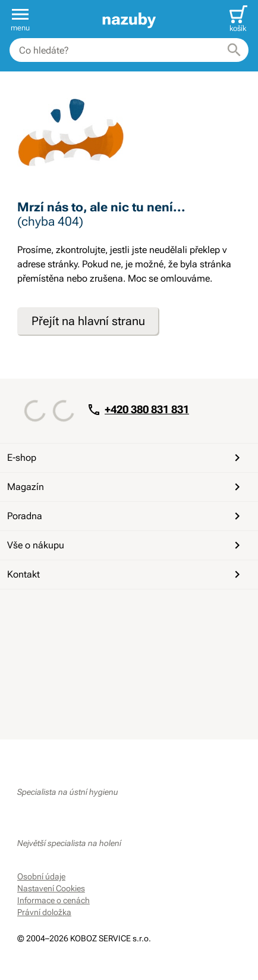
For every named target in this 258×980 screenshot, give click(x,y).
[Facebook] (28, 614)
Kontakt (126, 575)
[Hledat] (234, 50)
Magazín (126, 487)
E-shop (126, 458)
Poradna (126, 516)
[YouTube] (56, 614)
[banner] (129, 19)
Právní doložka (44, 912)
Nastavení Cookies (51, 888)
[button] (20, 19)
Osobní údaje (41, 876)
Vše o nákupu (126, 545)
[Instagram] (85, 614)
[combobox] (129, 50)
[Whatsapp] (114, 614)
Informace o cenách (54, 900)
